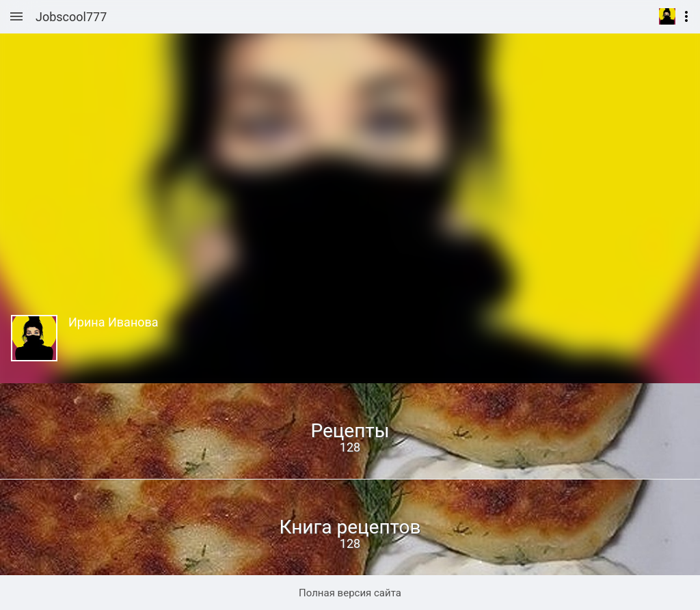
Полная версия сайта (350, 593)
